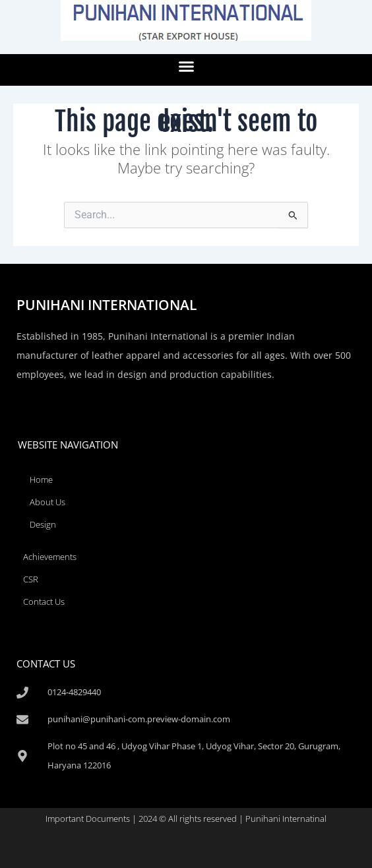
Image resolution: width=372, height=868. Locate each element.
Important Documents (88, 819)
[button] (186, 67)
